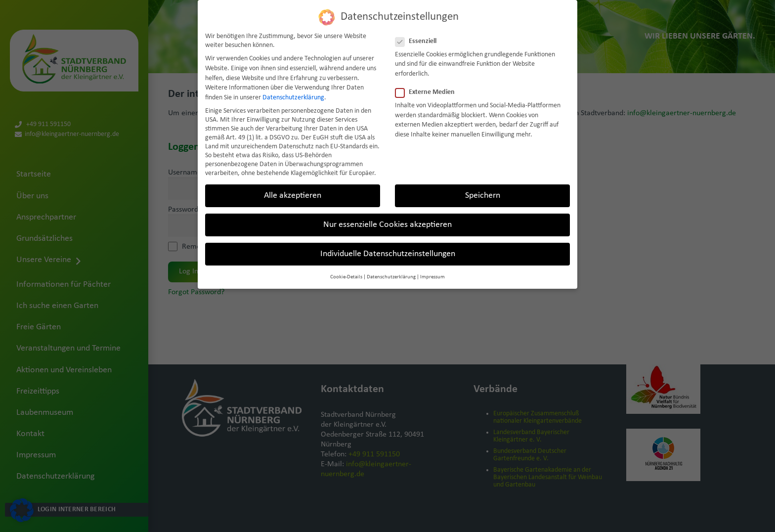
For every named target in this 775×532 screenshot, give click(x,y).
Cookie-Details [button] (346, 275)
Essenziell (419, 40)
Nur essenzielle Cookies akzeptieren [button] (387, 223)
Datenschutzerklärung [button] (391, 275)
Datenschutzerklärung (293, 96)
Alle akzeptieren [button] (293, 194)
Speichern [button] (483, 194)
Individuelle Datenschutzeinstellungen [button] (388, 252)
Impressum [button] (432, 275)
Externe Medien (428, 91)
